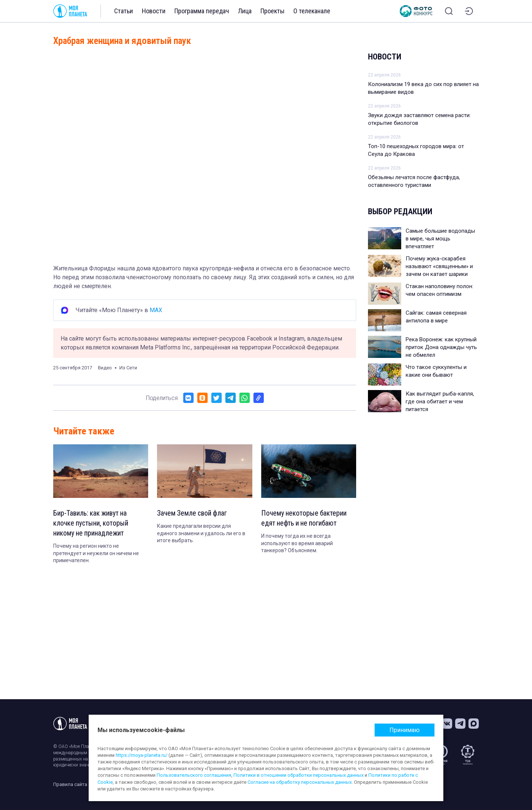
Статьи (124, 11)
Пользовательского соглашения (194, 775)
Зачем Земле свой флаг (193, 513)
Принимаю (405, 730)
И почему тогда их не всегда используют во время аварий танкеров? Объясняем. (297, 544)
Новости (154, 11)
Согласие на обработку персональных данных (300, 782)
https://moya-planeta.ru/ (141, 755)
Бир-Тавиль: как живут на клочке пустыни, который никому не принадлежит (91, 524)
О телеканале (312, 11)
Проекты (272, 11)
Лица (245, 11)
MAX (156, 310)
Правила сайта (70, 784)
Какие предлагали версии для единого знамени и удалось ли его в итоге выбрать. (201, 534)
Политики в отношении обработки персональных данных (299, 775)
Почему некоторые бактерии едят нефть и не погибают (305, 519)
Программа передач (202, 11)
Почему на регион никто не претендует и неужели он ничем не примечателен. (96, 554)
